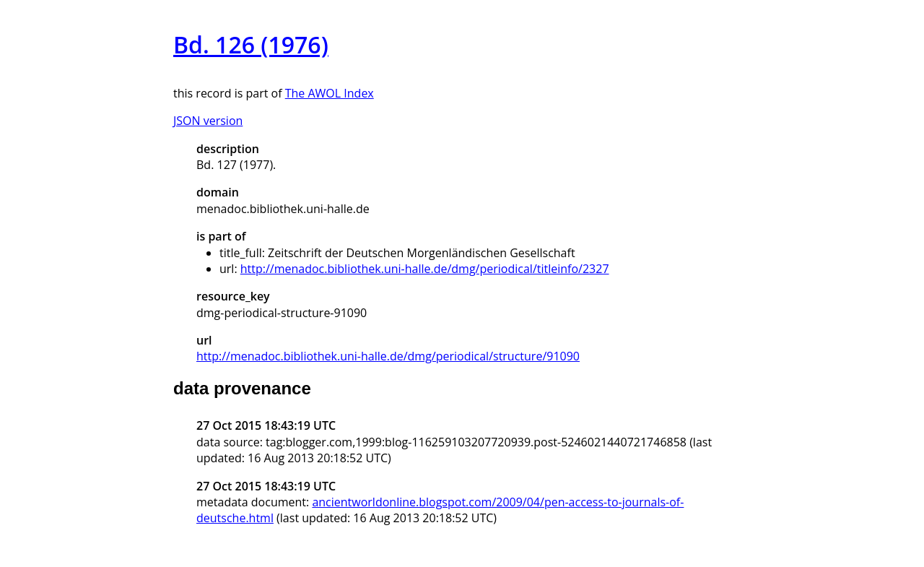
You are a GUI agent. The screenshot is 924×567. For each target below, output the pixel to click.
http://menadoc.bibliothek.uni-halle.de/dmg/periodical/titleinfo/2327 (425, 269)
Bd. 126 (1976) (251, 44)
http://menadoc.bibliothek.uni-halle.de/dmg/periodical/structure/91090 (388, 356)
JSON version (208, 121)
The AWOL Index (330, 93)
